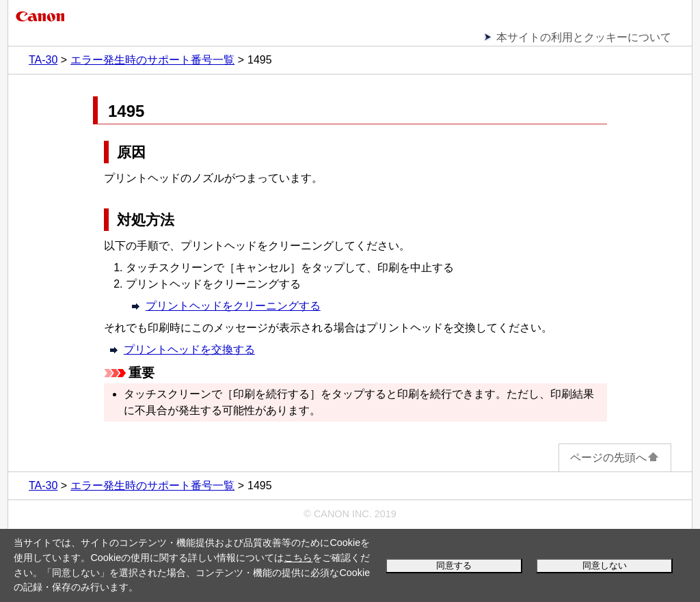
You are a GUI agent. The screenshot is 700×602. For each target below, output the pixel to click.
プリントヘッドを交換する (189, 350)
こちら (298, 558)
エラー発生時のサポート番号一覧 (152, 60)
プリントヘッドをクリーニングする (233, 306)
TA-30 (43, 60)
